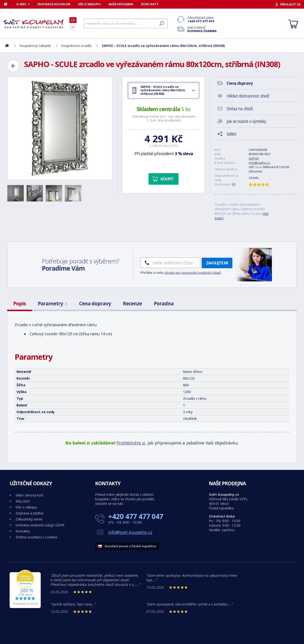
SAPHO (254, 158)
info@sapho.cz (259, 163)
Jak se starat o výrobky (246, 121)
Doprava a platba (29, 513)
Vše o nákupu (89, 4)
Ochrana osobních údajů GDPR (40, 525)
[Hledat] (126, 23)
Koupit (167, 179)
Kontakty (150, 4)
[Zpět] (13, 66)
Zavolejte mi (217, 263)
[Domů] (8, 4)
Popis (20, 303)
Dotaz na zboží (240, 108)
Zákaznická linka (202, 19)
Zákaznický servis (29, 519)
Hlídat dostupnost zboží (248, 96)
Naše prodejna (121, 4)
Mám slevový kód (29, 495)
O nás (21, 4)
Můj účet (23, 501)
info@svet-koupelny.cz (130, 532)
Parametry (52, 303)
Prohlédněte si (131, 443)
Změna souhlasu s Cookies (37, 537)
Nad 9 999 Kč (202, 29)
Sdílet (232, 134)
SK (73, 27)
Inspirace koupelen (54, 4)
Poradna (164, 303)
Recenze (132, 303)
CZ (73, 20)
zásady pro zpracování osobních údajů (192, 273)
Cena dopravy (95, 303)
